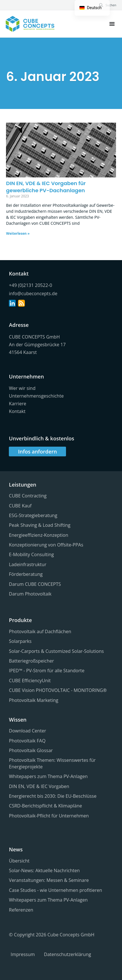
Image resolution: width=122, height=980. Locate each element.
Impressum (23, 954)
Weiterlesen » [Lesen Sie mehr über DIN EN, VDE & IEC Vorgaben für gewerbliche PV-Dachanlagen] (18, 233)
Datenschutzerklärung (68, 954)
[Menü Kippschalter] (112, 24)
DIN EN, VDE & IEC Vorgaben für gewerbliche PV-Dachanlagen (46, 187)
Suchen (111, 5)
